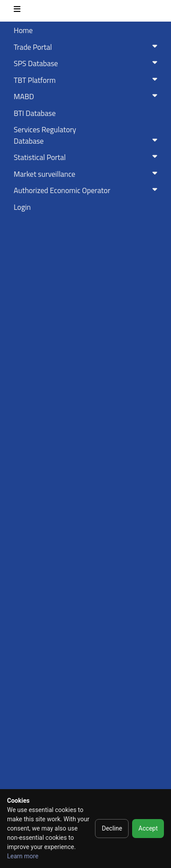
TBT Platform (87, 80)
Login (22, 207)
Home (23, 30)
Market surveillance (87, 174)
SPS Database (87, 63)
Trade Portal (87, 47)
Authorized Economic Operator (87, 190)
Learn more (23, 856)
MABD (87, 97)
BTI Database (35, 113)
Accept (148, 828)
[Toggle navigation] (17, 11)
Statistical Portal (87, 157)
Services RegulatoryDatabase (87, 135)
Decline (112, 828)
